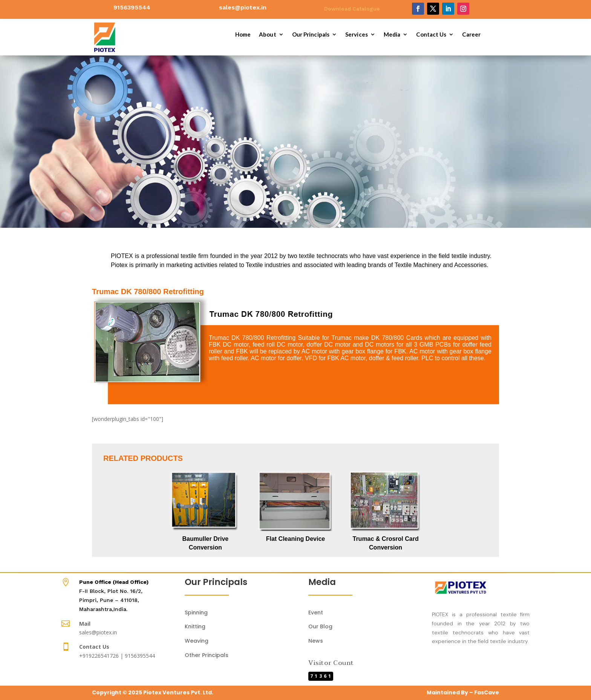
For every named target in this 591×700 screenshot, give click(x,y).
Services (357, 35)
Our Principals (311, 35)
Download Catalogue (352, 9)
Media (392, 35)
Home (243, 35)
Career (471, 35)
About (268, 35)
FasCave (487, 692)
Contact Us (431, 35)
